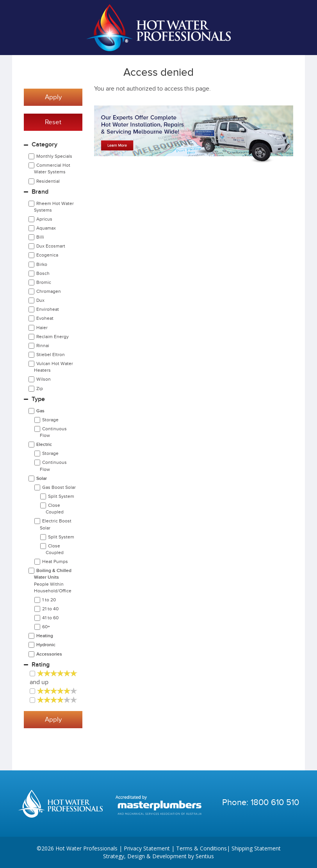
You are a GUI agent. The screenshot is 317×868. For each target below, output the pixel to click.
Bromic (44, 282)
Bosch (43, 273)
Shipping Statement (256, 848)
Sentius (205, 856)
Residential (48, 181)
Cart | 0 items (289, 28)
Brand (40, 192)
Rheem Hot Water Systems (54, 207)
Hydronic (46, 645)
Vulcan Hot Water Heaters (53, 367)
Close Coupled (55, 509)
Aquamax (46, 228)
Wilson (44, 379)
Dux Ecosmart (51, 246)
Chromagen (49, 291)
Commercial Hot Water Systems (52, 168)
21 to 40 (50, 609)
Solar (42, 479)
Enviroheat (48, 309)
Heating (45, 636)
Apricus (44, 219)
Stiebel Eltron (51, 355)
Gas (40, 411)
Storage (50, 420)
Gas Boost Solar (59, 487)
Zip (40, 389)
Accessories (49, 654)
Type (38, 399)
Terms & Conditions (201, 848)
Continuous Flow (53, 432)
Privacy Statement (147, 848)
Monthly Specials (54, 156)
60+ (46, 627)
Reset (53, 122)
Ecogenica (47, 255)
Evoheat (45, 318)
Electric (44, 445)
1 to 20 (49, 600)
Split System (61, 496)
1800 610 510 (275, 802)
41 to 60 (50, 618)
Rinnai (43, 346)
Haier (42, 328)
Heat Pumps (55, 561)
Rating (41, 665)
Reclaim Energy (53, 337)
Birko (42, 264)
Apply (53, 97)
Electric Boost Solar (56, 524)
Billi (40, 237)
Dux (40, 300)
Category (45, 145)
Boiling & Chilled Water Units (53, 580)
